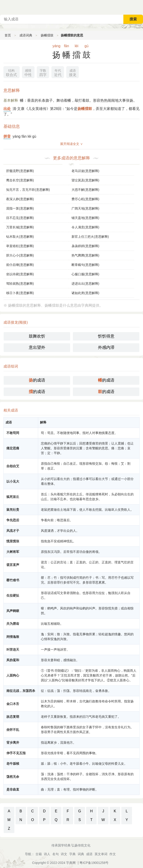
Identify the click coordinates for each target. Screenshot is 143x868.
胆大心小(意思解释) (20, 255)
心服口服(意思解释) (85, 274)
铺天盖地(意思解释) (85, 218)
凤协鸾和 (13, 660)
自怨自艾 (13, 466)
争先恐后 (13, 520)
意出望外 (37, 347)
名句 (56, 854)
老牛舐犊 (13, 764)
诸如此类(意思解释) (85, 293)
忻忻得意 (106, 336)
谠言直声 (13, 565)
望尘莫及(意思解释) (85, 180)
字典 (72, 854)
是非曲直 (13, 789)
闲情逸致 (13, 637)
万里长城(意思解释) (20, 227)
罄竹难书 (13, 580)
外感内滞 (106, 347)
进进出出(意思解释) (85, 284)
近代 (58, 72)
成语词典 (26, 35)
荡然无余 (13, 777)
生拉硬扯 (13, 595)
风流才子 (13, 531)
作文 (113, 854)
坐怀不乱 (13, 730)
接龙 (73, 72)
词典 (81, 854)
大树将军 (13, 552)
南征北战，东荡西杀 (21, 691)
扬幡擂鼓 (47, 35)
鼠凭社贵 (13, 510)
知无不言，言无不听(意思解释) (28, 190)
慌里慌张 (13, 541)
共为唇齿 (13, 624)
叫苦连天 (13, 650)
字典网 (71, 863)
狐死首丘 (13, 497)
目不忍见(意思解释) (20, 218)
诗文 (64, 854)
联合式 (11, 72)
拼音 (7, 136)
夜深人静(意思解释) (20, 199)
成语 (89, 854)
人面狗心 (13, 675)
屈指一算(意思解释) (20, 208)
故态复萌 (13, 717)
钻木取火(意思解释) (20, 237)
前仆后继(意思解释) (20, 265)
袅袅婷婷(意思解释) (85, 246)
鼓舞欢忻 (37, 336)
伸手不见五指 (16, 753)
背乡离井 (13, 742)
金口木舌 (13, 704)
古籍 (39, 854)
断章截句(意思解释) (85, 265)
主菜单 (139, 7)
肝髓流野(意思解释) (20, 171)
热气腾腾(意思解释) (85, 255)
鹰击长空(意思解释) (20, 180)
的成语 (37, 380)
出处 (7, 109)
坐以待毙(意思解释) (20, 274)
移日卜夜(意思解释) (20, 293)
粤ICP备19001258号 (94, 863)
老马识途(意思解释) (85, 171)
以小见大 (13, 481)
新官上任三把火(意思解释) (90, 237)
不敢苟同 (13, 433)
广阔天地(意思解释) (85, 208)
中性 (28, 72)
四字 (43, 72)
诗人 (47, 854)
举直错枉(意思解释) (20, 246)
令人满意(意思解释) (85, 227)
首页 (8, 35)
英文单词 (101, 854)
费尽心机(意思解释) (85, 199)
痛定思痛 (13, 448)
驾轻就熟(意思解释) (20, 284)
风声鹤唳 (13, 611)
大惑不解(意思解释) (85, 190)
